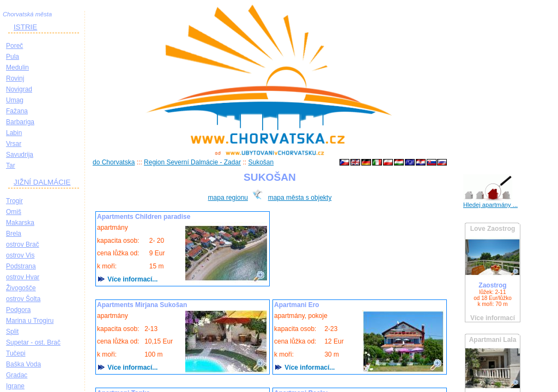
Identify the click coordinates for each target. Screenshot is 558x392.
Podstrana (21, 266)
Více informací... (132, 279)
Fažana (17, 111)
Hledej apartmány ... (490, 205)
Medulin (17, 68)
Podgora (18, 310)
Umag (15, 100)
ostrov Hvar (23, 277)
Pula (13, 57)
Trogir (14, 201)
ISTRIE (25, 27)
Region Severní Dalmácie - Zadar (192, 162)
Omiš (14, 212)
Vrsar (14, 144)
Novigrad (19, 89)
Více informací (493, 318)
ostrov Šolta (23, 299)
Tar (11, 166)
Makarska (20, 223)
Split (12, 332)
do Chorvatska (114, 162)
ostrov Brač (23, 244)
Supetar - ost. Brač (33, 342)
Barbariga (20, 122)
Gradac (17, 375)
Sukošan (261, 162)
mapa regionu (228, 198)
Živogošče (21, 288)
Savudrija (20, 155)
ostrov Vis (20, 255)
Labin (14, 133)
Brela (14, 234)
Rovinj (15, 78)
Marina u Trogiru (30, 321)
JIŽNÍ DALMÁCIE (42, 182)
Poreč (14, 46)
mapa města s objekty (300, 198)
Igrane (15, 386)
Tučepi (16, 353)
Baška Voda (23, 364)
